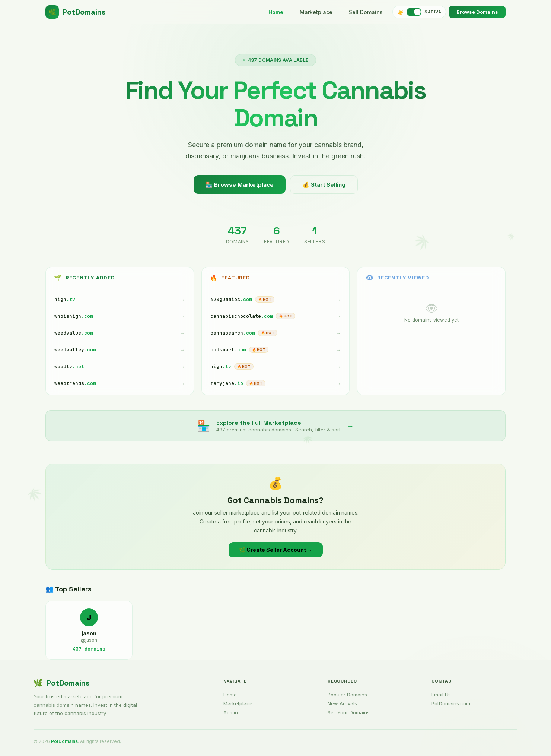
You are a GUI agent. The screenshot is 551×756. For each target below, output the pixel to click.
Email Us (441, 695)
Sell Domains (366, 12)
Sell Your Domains (349, 712)
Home (276, 12)
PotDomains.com (451, 703)
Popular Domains (347, 695)
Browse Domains (477, 12)
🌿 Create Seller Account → (276, 550)
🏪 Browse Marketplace (240, 185)
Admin (231, 712)
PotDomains (75, 12)
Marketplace (316, 12)
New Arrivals (342, 703)
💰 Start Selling (324, 185)
